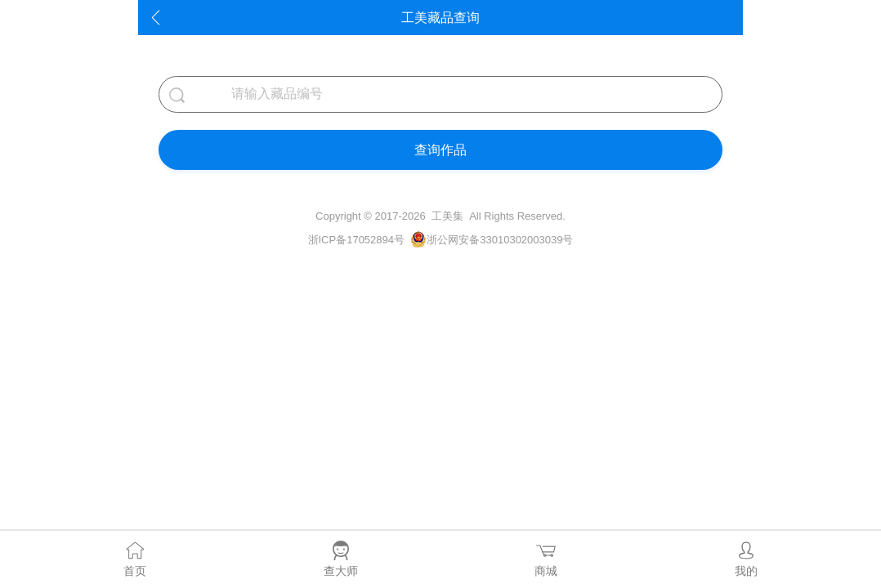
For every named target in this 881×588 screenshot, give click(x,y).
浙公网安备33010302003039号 (500, 240)
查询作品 (440, 150)
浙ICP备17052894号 (357, 240)
